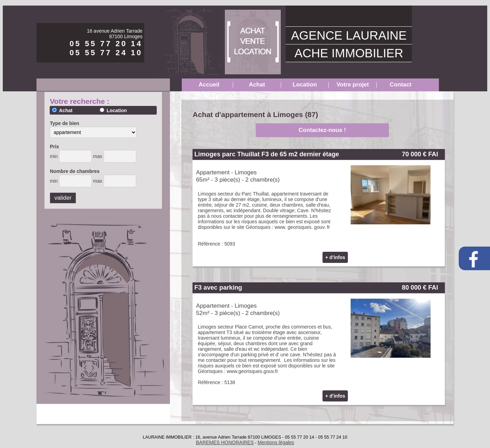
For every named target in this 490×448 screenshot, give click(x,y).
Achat (257, 85)
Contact (400, 85)
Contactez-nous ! (322, 130)
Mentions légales (276, 442)
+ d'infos (335, 257)
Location (305, 85)
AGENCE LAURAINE (349, 35)
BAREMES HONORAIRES (225, 442)
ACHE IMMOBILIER (349, 53)
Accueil (209, 85)
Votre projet (353, 85)
